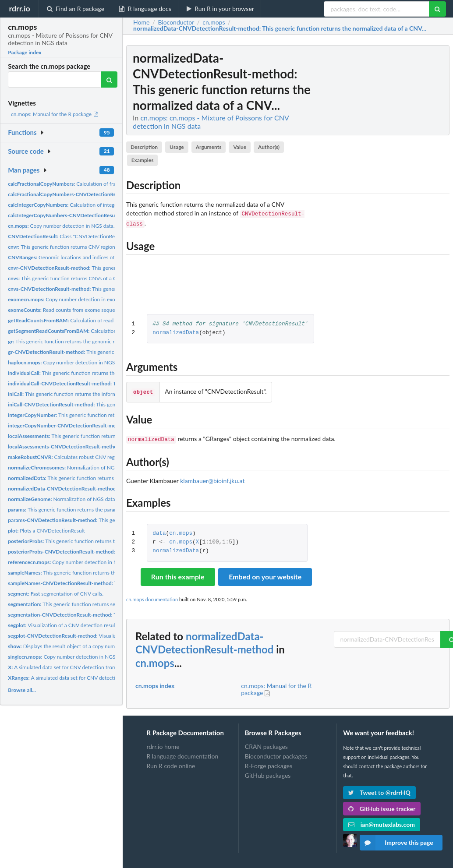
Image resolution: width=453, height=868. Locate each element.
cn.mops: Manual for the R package (55, 114)
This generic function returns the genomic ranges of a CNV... (81, 341)
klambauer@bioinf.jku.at (212, 479)
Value (240, 147)
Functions (22, 132)
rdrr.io (19, 8)
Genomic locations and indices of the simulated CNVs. (85, 257)
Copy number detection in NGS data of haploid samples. (90, 362)
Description (144, 147)
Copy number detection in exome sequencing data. (85, 299)
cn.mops (181, 532)
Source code (26, 151)
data (159, 532)
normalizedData (176, 333)
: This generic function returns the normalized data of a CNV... (280, 28)
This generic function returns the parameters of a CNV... (82, 510)
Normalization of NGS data (61, 499)
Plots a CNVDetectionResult (46, 531)
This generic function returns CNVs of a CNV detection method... (89, 278)
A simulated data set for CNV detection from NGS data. (74, 667)
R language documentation (182, 754)
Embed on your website (265, 575)
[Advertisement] (384, 176)
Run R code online (171, 764)
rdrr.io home (163, 745)
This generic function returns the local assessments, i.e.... (95, 436)
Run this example (178, 575)
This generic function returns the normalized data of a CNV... (97, 478)
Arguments (209, 147)
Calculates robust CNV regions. (67, 457)
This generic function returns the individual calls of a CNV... (93, 373)
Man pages (24, 170)
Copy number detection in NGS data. (61, 226)
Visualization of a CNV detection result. (63, 625)
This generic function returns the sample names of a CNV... (93, 573)
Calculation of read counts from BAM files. (88, 320)
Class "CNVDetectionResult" (66, 236)
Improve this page (396, 843)
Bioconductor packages (276, 754)
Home (141, 22)
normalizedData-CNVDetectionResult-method (204, 641)
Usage (177, 147)
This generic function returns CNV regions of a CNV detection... (87, 247)
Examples (143, 160)
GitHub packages (268, 774)
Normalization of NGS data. (69, 468)
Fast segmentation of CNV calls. (56, 594)
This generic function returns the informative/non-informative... (89, 394)
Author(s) (269, 147)
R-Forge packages (269, 764)
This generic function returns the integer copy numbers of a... (103, 415)
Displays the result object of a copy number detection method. (87, 646)
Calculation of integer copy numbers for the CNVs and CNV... (109, 205)
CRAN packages (266, 745)
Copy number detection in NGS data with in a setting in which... (98, 657)
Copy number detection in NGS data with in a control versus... (101, 562)
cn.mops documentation (152, 598)
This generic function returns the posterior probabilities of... (95, 541)
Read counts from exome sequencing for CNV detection (89, 310)
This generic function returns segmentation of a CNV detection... (99, 604)
